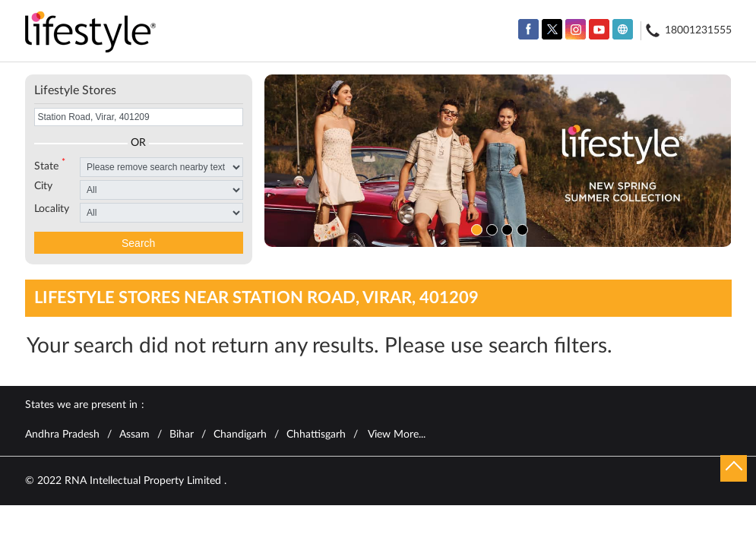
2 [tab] (490, 228)
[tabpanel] (498, 161)
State (50, 165)
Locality (52, 209)
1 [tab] (475, 228)
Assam (134, 435)
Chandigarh (240, 435)
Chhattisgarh (316, 435)
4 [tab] (520, 228)
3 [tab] (505, 228)
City (43, 186)
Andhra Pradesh (62, 435)
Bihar (182, 435)
